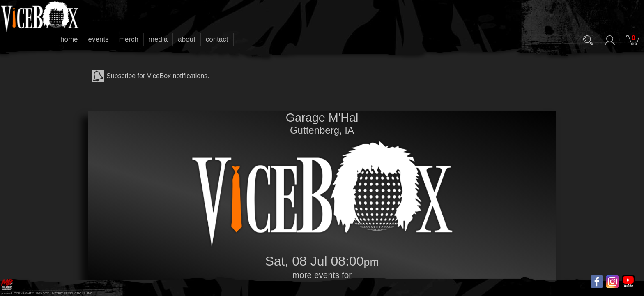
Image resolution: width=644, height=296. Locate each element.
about (187, 39)
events (99, 39)
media (158, 39)
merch (129, 39)
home (69, 39)
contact (217, 39)
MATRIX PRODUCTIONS (69, 293)
